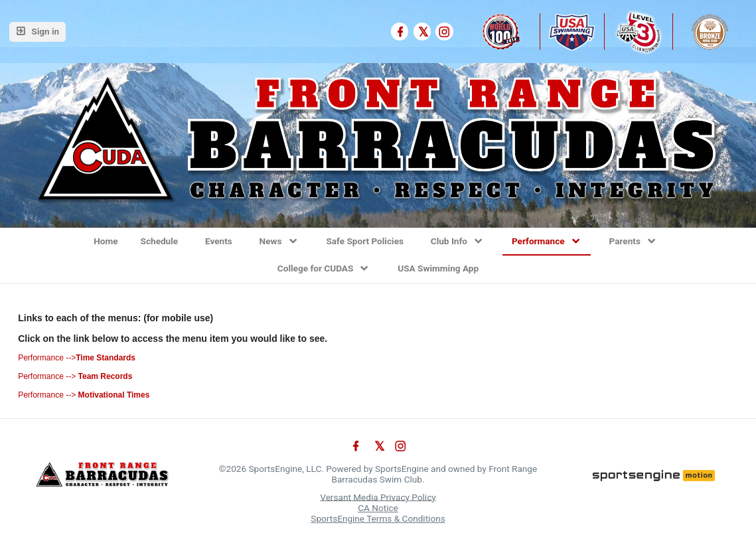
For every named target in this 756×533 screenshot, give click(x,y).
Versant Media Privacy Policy (378, 496)
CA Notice (378, 508)
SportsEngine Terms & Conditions (378, 518)
